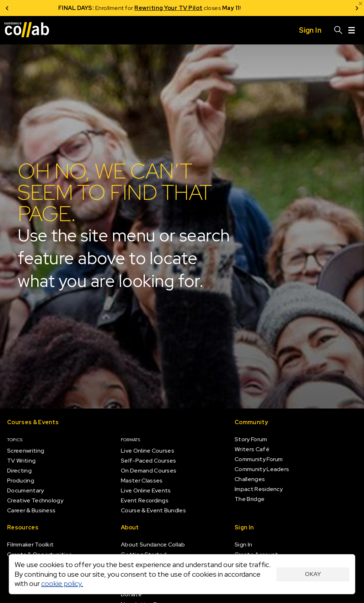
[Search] (338, 30)
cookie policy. (62, 583)
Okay (313, 574)
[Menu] (352, 30)
